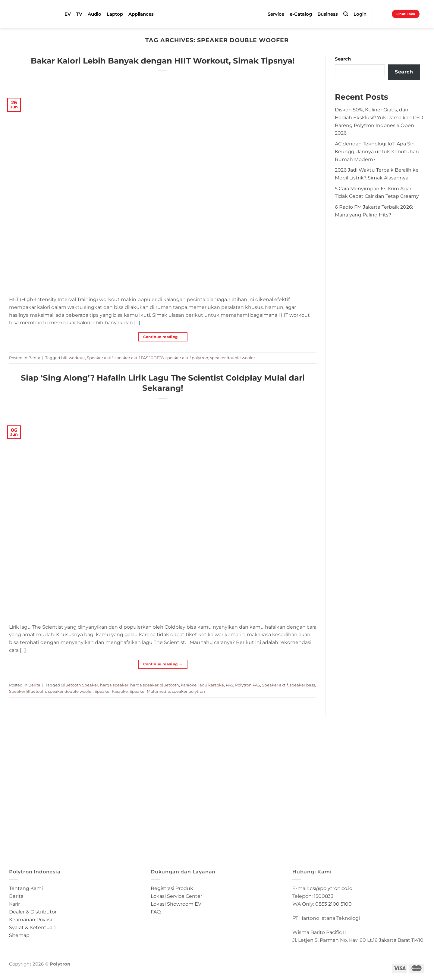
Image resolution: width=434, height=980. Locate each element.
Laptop (115, 14)
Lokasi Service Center (176, 896)
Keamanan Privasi (30, 919)
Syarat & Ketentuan (32, 927)
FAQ (156, 912)
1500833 (324, 896)
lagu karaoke (211, 685)
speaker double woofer (233, 358)
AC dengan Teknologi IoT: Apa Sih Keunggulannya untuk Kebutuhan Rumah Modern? (377, 151)
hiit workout (73, 358)
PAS (230, 685)
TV (79, 14)
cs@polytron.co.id (331, 888)
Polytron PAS (248, 685)
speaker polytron (188, 691)
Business (328, 14)
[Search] (346, 14)
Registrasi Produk (172, 888)
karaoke (189, 685)
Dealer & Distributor (33, 912)
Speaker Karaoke (111, 691)
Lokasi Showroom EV (176, 904)
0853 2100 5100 (333, 904)
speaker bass (302, 685)
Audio (94, 14)
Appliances (141, 14)
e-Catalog (301, 14)
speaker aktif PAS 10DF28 (139, 358)
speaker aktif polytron (187, 358)
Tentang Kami (26, 888)
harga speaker (114, 685)
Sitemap (19, 935)
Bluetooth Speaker (80, 685)
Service (276, 14)
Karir (14, 904)
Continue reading (163, 337)
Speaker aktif (100, 358)
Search (343, 59)
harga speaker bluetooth (155, 685)
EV (68, 14)
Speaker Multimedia (150, 691)
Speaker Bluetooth (28, 691)
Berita (34, 358)
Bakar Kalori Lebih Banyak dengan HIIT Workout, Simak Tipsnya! (163, 61)
